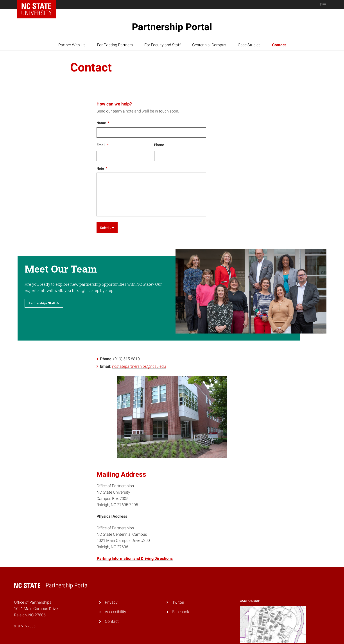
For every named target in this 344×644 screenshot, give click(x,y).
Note (102, 169)
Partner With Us (72, 45)
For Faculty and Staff (162, 45)
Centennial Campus (209, 45)
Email (103, 145)
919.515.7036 (25, 626)
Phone (159, 145)
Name (103, 123)
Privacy (111, 602)
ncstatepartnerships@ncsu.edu (139, 366)
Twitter (178, 602)
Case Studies (249, 45)
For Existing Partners (115, 45)
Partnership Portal (172, 27)
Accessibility (116, 612)
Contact (279, 45)
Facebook (181, 612)
